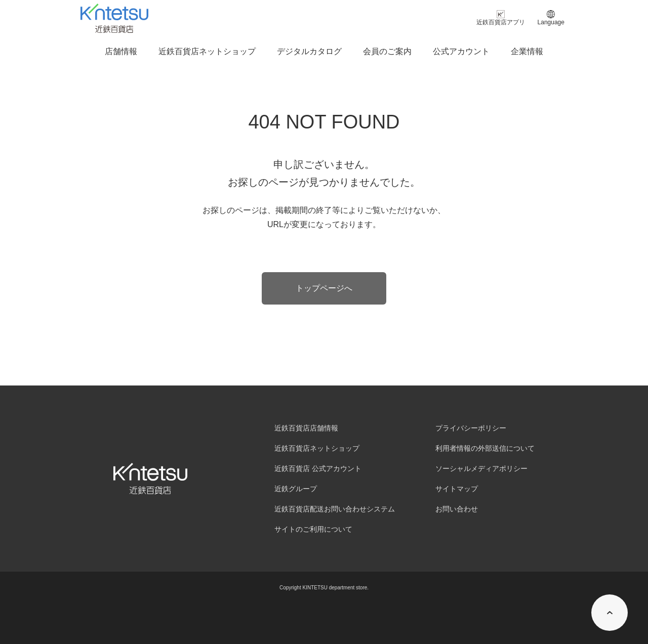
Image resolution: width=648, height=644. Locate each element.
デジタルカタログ (309, 51)
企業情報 (527, 51)
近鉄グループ (296, 489)
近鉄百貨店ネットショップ (207, 51)
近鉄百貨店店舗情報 (306, 428)
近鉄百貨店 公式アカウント (318, 468)
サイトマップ (457, 489)
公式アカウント (461, 51)
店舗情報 (121, 51)
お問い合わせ (457, 509)
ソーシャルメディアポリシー (481, 468)
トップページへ (324, 288)
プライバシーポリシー (471, 428)
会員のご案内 (387, 51)
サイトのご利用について (313, 529)
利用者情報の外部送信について (485, 448)
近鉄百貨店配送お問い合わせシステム (335, 509)
